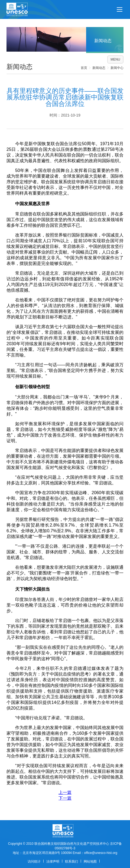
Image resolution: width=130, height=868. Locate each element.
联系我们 (71, 862)
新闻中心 (117, 68)
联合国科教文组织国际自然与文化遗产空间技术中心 (72, 844)
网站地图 (90, 862)
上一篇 (65, 792)
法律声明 (53, 862)
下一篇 (65, 798)
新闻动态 (99, 68)
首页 (84, 68)
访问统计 (34, 862)
